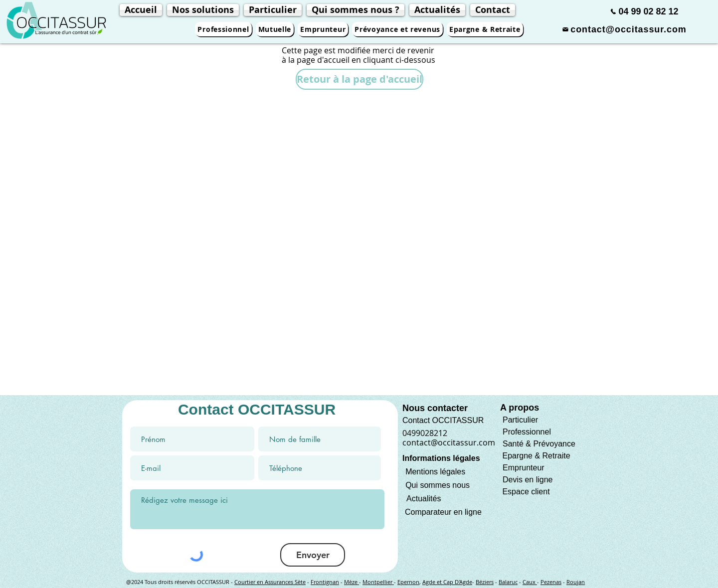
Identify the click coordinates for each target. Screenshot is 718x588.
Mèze (352, 582)
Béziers (485, 582)
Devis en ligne (528, 480)
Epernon (408, 582)
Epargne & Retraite (536, 456)
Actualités (424, 499)
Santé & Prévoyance (539, 444)
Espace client (525, 492)
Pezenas (551, 582)
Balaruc (508, 582)
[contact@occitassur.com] (624, 29)
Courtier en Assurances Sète (270, 582)
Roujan (576, 582)
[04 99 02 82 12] (644, 11)
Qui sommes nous (438, 485)
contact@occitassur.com (449, 442)
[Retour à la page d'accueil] (359, 79)
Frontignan (325, 582)
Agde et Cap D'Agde (447, 582)
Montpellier (378, 582)
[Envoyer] (313, 555)
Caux (530, 582)
